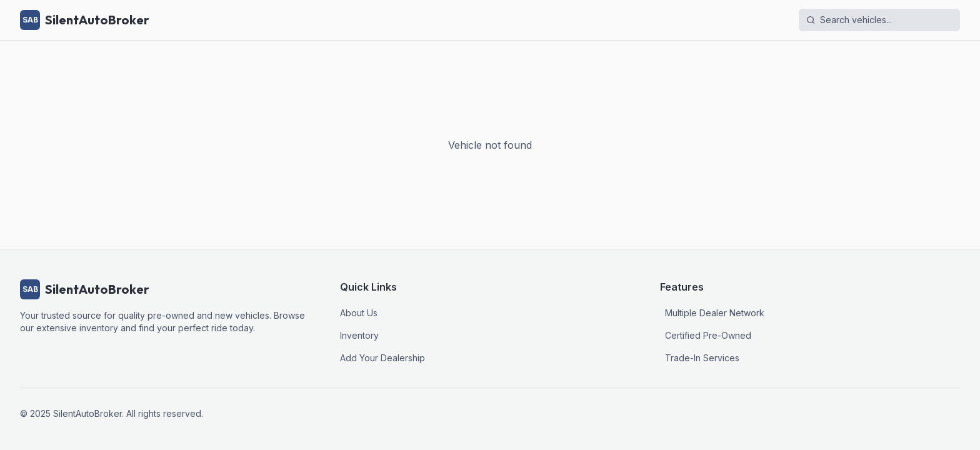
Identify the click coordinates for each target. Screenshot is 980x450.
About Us (359, 313)
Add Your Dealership (382, 358)
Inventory (359, 335)
